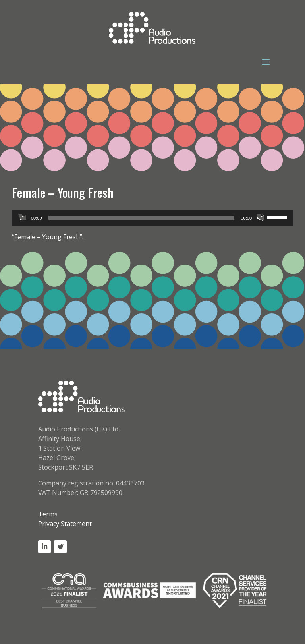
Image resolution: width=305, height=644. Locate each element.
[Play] (22, 218)
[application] (152, 218)
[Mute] (261, 218)
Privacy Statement (65, 524)
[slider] (142, 218)
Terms (48, 514)
